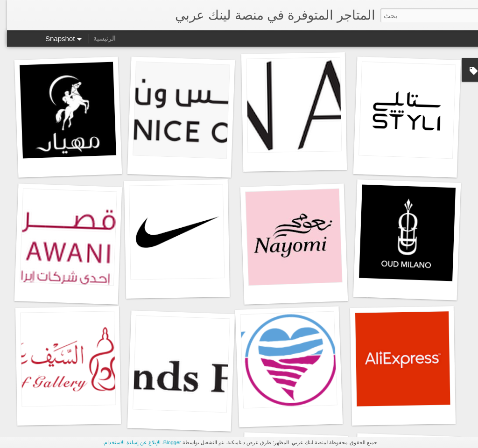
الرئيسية (98, 38)
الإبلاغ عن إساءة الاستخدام (125, 442)
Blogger (165, 442)
